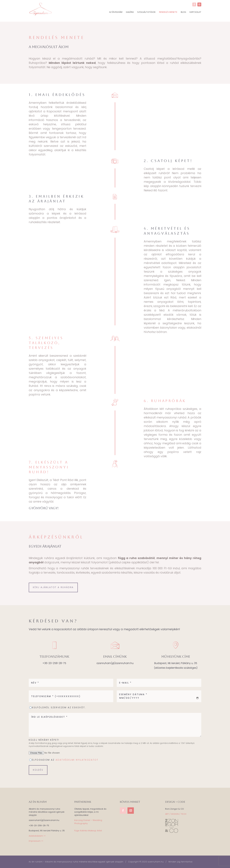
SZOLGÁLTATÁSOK (146, 12)
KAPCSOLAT (195, 12)
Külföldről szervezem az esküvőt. (59, 707)
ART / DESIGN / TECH (176, 814)
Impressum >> (36, 841)
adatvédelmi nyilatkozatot (77, 760)
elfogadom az (65, 760)
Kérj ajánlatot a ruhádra (53, 587)
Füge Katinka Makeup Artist (88, 831)
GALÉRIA (130, 12)
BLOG (183, 12)
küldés (38, 770)
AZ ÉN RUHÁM (116, 12)
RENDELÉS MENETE (168, 12)
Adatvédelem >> (37, 836)
